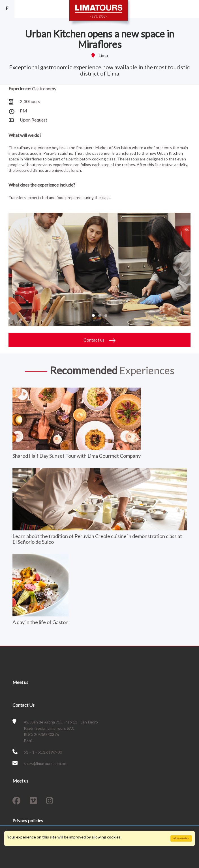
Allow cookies (181, 838)
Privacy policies (28, 820)
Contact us (100, 340)
